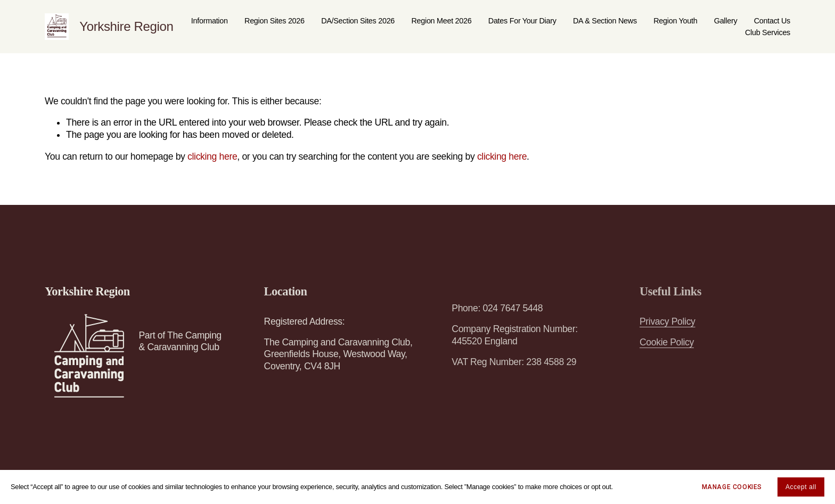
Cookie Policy (667, 342)
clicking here (212, 156)
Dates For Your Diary (522, 21)
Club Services (768, 32)
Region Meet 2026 (441, 21)
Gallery (726, 21)
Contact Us (772, 21)
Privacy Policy (668, 321)
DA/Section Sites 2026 (358, 21)
